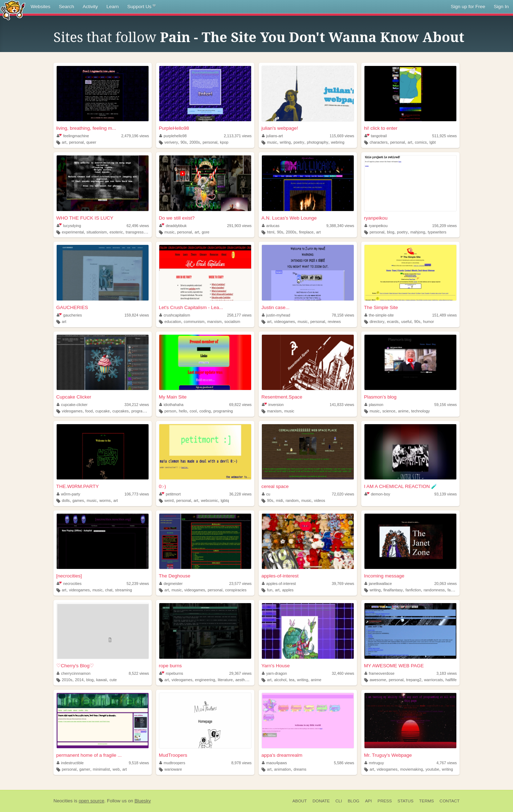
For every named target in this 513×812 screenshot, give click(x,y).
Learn (113, 7)
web (116, 769)
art (64, 142)
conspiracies (236, 590)
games (78, 500)
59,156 (445, 405)
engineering (205, 680)
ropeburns (171, 673)
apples (288, 590)
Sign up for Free (468, 7)
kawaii (102, 680)
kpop (224, 142)
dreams (300, 769)
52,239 (138, 584)
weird (169, 500)
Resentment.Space (282, 397)
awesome (378, 680)
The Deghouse (175, 576)
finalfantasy (393, 590)
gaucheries (69, 315)
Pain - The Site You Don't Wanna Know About (312, 37)
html (270, 232)
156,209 (444, 226)
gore (206, 232)
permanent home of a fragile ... (89, 755)
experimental (73, 232)
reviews (334, 322)
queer (92, 142)
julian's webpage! (280, 128)
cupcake (103, 411)
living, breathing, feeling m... (86, 128)
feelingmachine (73, 136)
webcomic (209, 500)
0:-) (162, 486)
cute (113, 680)
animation (283, 769)
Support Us (141, 7)
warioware (173, 769)
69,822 (240, 405)
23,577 (240, 584)
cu (266, 494)
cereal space (275, 486)
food (89, 411)
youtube (432, 769)
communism (194, 322)
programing (223, 411)
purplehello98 (173, 136)
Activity (90, 7)
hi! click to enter (381, 128)
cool (193, 411)
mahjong (418, 232)
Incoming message (384, 576)
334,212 (137, 405)
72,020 (343, 494)
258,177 (239, 315)
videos (320, 500)
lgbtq (225, 500)
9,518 (139, 763)
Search (66, 7)
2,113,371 (238, 136)
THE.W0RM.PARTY (78, 486)
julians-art (272, 136)
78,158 (343, 315)
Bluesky (142, 801)
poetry (299, 142)
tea (292, 680)
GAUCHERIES (72, 307)
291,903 (239, 226)
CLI (339, 801)
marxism (215, 322)
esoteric (116, 232)
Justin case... (276, 307)
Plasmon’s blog (380, 397)
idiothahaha (171, 405)
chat (109, 590)
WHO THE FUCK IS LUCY (85, 218)
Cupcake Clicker (74, 397)
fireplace (306, 232)
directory (377, 322)
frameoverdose (380, 673)
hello (183, 411)
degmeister (171, 584)
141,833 (342, 405)
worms (105, 500)
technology (420, 411)
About (300, 801)
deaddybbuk (173, 226)
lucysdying (69, 226)
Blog (354, 801)
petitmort (170, 494)
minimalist (102, 769)
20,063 (445, 584)
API (369, 801)
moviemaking (411, 769)
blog (390, 232)
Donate (321, 801)
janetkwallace (378, 584)
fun (270, 590)
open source (92, 801)
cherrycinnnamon (74, 673)
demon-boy (377, 494)
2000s (195, 142)
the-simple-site (379, 315)
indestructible (70, 763)
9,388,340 (340, 226)
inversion (273, 405)
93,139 (445, 494)
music (272, 142)
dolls (66, 500)
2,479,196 (135, 136)
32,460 (343, 673)
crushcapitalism (175, 315)
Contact (450, 801)
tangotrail (376, 136)
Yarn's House (276, 666)
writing (285, 142)
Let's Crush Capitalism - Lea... (191, 307)
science (389, 411)
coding (205, 411)
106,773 (137, 494)
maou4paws (274, 763)
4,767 (447, 763)
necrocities (69, 584)
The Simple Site (381, 307)
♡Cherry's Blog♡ (75, 666)
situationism (97, 232)
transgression (137, 232)
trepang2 (414, 680)
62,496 (138, 226)
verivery (171, 142)
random (292, 500)
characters (378, 142)
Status (406, 801)
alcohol (280, 680)
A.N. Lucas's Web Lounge (289, 218)
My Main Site (173, 397)
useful (406, 322)
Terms (427, 801)
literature (225, 680)
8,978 (241, 763)
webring (338, 142)
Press (385, 801)
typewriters (437, 232)
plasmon (374, 405)
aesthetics (244, 680)
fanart (452, 590)
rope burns (170, 666)
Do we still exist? (177, 218)
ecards (393, 322)
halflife (451, 680)
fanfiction (413, 590)
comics (421, 142)
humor (429, 322)
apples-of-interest (280, 576)
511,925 (444, 136)
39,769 (343, 584)
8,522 (139, 673)
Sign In (501, 7)
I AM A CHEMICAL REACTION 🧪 (401, 486)
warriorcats (433, 680)
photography (317, 142)
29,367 (240, 673)
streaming (123, 590)
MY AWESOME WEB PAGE (394, 666)
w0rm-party (69, 494)
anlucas (271, 226)
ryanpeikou (376, 218)
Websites (40, 7)
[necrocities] (69, 576)
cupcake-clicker (72, 405)
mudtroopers (172, 763)
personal (76, 142)
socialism (232, 322)
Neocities (63, 801)
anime (403, 411)
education (173, 322)
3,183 (447, 673)
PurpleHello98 (174, 128)
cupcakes (121, 411)
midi (279, 500)
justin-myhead (276, 315)
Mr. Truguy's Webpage (388, 755)
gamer (85, 769)
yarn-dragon (274, 673)
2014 (79, 680)
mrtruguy (374, 763)
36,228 (240, 494)
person (170, 411)
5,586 (344, 763)
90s (184, 142)
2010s (67, 680)
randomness (434, 590)
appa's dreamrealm (282, 755)
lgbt (433, 142)
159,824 (137, 315)
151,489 (444, 315)
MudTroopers (173, 755)
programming (143, 411)
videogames (285, 322)
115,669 (342, 136)
